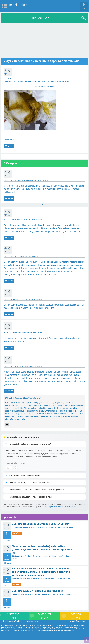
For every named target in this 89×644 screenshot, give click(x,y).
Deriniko (52, 556)
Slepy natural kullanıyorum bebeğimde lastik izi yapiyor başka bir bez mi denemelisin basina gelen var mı (42, 549)
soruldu (67, 81)
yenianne (16, 584)
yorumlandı (40, 398)
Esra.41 (54, 594)
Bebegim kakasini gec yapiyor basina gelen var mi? (40, 524)
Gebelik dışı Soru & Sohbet (12, 621)
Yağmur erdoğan (54, 527)
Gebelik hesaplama (31, 621)
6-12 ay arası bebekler (22, 81)
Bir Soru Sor (40, 18)
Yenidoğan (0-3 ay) (31, 556)
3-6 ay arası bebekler (30, 527)
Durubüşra (52, 578)
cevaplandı (45, 180)
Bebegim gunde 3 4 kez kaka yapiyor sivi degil (37, 591)
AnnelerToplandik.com (78, 621)
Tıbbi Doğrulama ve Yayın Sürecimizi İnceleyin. (60, 507)
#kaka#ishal (17, 533)
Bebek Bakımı (19, 5)
